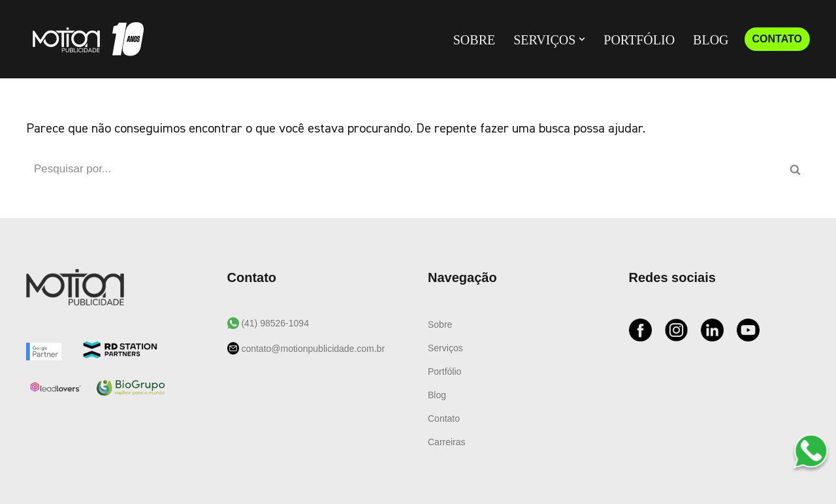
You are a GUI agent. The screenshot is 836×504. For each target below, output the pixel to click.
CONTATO (777, 39)
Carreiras (447, 442)
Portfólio (639, 40)
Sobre (474, 40)
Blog (711, 40)
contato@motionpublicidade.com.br (312, 349)
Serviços (445, 348)
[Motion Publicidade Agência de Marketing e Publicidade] (85, 39)
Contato (444, 418)
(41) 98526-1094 (274, 323)
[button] (582, 39)
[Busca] (403, 169)
